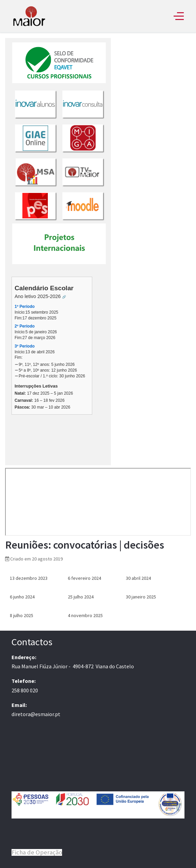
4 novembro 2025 (85, 615)
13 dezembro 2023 (29, 578)
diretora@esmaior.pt (36, 714)
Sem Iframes (58, 252)
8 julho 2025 (22, 615)
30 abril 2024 (138, 578)
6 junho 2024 (22, 597)
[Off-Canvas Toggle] (179, 16)
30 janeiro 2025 (141, 597)
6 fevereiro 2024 (84, 578)
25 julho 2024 (81, 597)
